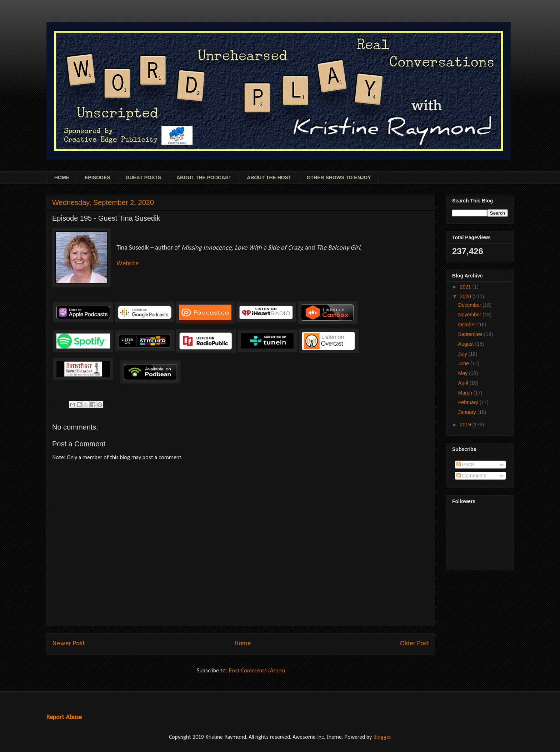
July (463, 354)
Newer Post (69, 644)
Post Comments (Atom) (257, 671)
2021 (466, 287)
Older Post (415, 644)
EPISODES (97, 177)
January (468, 412)
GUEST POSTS (144, 177)
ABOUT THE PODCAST (204, 177)
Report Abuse (64, 718)
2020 (466, 296)
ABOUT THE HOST (269, 177)
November (470, 315)
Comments (471, 476)
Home (243, 644)
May (464, 373)
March (466, 393)
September (471, 334)
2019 (466, 425)
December (470, 305)
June (464, 364)
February (469, 402)
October (468, 325)
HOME (62, 177)
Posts (466, 465)
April (464, 383)
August (467, 344)
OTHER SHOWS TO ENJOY (339, 177)
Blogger (382, 737)
